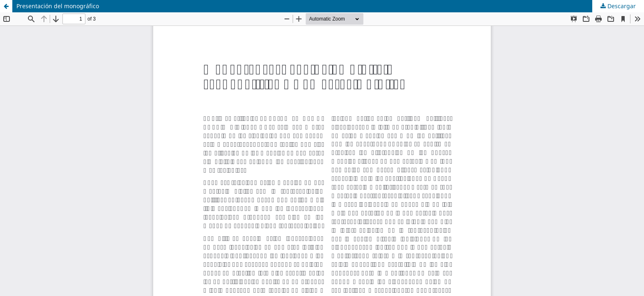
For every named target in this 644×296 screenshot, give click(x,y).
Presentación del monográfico (58, 6)
